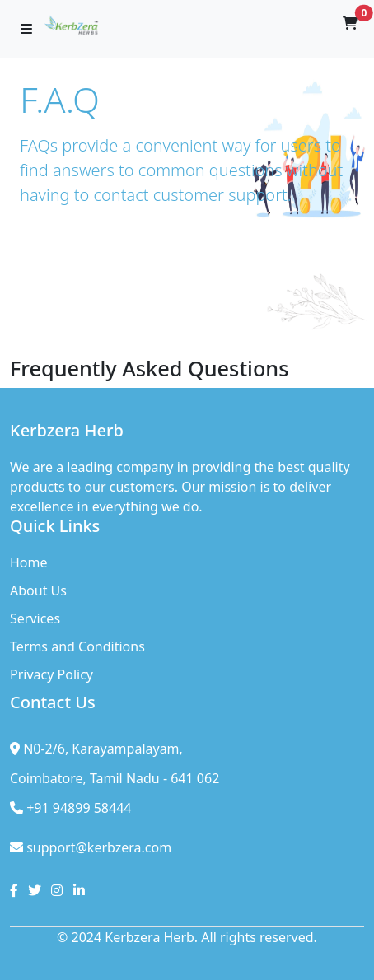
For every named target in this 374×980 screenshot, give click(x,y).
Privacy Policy (51, 674)
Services (35, 618)
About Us (38, 590)
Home (29, 562)
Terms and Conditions (77, 646)
